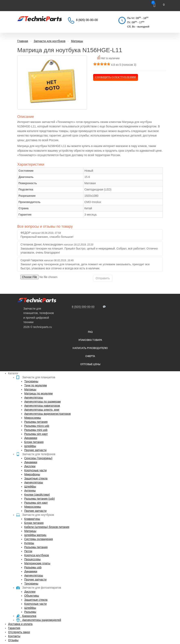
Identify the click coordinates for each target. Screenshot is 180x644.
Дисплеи (30, 466)
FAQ (90, 332)
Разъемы (30, 612)
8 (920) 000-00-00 (83, 307)
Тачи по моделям (36, 385)
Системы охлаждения (39, 539)
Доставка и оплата (20, 624)
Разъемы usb (33, 567)
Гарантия (14, 628)
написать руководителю (90, 348)
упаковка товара (90, 340)
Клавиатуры (32, 519)
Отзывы (13, 640)
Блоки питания (34, 442)
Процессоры (32, 559)
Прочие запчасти (35, 450)
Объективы (32, 596)
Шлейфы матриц (35, 535)
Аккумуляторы (34, 398)
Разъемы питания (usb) (39, 499)
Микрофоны (32, 474)
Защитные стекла (36, 478)
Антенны (30, 491)
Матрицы (30, 389)
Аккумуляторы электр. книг (42, 410)
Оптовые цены (90, 364)
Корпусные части (35, 470)
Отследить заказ (19, 632)
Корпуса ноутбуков (37, 555)
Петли (28, 551)
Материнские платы (37, 563)
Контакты (14, 636)
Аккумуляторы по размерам (42, 402)
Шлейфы (30, 446)
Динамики (31, 438)
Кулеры (29, 543)
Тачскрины (31, 381)
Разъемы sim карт (36, 434)
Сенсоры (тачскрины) (38, 458)
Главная (23, 41)
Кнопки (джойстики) (37, 495)
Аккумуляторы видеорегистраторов (47, 414)
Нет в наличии (110, 58)
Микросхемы (33, 418)
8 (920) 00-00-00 (87, 20)
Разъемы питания (36, 422)
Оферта (90, 356)
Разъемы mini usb (36, 430)
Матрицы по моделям (38, 393)
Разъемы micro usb (37, 426)
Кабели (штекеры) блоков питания (47, 527)
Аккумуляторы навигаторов (42, 406)
